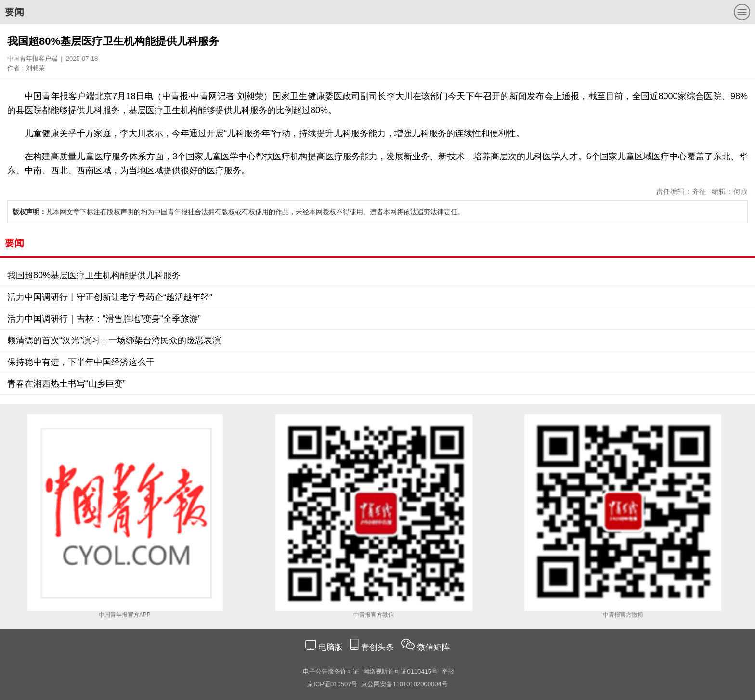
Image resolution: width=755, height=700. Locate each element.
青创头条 (379, 647)
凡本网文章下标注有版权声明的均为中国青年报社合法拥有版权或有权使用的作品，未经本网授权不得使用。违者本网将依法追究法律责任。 (238, 212)
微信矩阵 (433, 647)
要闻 (14, 12)
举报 (448, 671)
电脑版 (330, 647)
